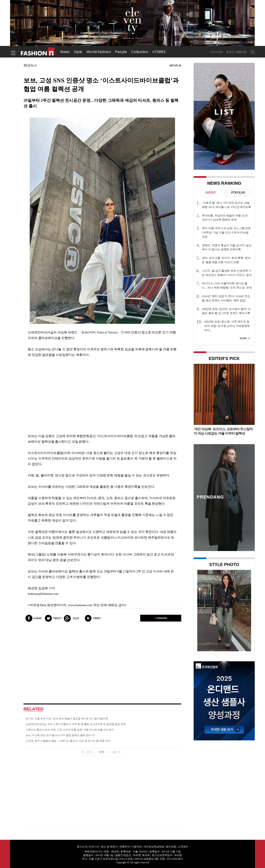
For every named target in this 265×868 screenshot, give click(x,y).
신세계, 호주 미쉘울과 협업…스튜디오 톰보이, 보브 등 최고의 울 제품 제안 (68, 741)
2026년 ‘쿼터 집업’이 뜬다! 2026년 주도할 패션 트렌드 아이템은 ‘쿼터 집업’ (226, 298)
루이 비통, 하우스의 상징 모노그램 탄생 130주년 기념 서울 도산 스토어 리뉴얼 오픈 (226, 232)
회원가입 (241, 52)
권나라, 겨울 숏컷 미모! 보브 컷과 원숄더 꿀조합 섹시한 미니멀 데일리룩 (67, 719)
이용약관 (137, 847)
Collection (140, 52)
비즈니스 (94, 847)
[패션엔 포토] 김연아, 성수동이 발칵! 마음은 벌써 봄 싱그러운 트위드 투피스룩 (226, 311)
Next (247, 610)
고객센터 (183, 847)
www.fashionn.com (80, 605)
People (121, 52)
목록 (101, 752)
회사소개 (82, 847)
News (65, 52)
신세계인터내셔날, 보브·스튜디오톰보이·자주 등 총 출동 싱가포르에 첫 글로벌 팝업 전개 (76, 724)
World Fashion (99, 52)
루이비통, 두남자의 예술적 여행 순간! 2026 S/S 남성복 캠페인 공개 (225, 218)
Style (78, 52)
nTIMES (159, 52)
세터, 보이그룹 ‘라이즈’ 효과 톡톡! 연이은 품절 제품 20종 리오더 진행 (226, 260)
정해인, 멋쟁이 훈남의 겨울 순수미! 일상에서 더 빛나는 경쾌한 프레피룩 (227, 247)
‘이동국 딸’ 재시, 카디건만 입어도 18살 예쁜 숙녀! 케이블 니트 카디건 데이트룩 (226, 205)
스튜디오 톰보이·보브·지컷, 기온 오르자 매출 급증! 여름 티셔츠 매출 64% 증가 (70, 730)
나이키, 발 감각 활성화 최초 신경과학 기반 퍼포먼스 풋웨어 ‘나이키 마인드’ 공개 (227, 273)
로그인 (230, 52)
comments (161, 618)
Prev (202, 610)
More (243, 338)
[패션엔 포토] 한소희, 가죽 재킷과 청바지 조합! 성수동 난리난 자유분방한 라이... (227, 326)
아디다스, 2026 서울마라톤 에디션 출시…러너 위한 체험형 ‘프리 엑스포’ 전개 (227, 285)
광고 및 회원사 (109, 847)
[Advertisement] (102, 395)
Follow (217, 52)
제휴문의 (125, 847)
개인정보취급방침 (154, 847)
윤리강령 (171, 847)
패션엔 (38, 52)
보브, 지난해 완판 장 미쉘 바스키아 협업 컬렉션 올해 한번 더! (60, 735)
